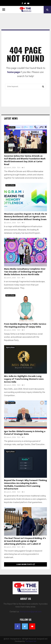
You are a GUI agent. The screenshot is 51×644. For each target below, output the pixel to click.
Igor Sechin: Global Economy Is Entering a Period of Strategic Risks (25, 433)
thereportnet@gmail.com (31, 612)
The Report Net (31, 641)
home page (14, 72)
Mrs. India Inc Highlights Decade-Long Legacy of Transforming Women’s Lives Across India (24, 379)
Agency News (10, 127)
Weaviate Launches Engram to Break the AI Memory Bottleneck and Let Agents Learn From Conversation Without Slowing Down (26, 217)
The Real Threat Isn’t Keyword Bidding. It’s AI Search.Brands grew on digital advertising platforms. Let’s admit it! (25, 541)
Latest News (11, 118)
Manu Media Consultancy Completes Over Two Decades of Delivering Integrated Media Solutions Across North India (25, 272)
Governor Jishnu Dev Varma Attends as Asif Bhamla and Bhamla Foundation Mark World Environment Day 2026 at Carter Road (25, 160)
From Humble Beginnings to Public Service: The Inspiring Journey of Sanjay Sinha (25, 325)
